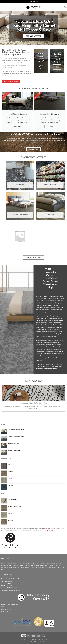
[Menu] (2, 7)
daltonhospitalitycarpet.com (12, 590)
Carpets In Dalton (49, 531)
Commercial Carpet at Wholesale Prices (33, 403)
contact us (39, 366)
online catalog (47, 364)
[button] (33, 28)
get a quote (57, 364)
